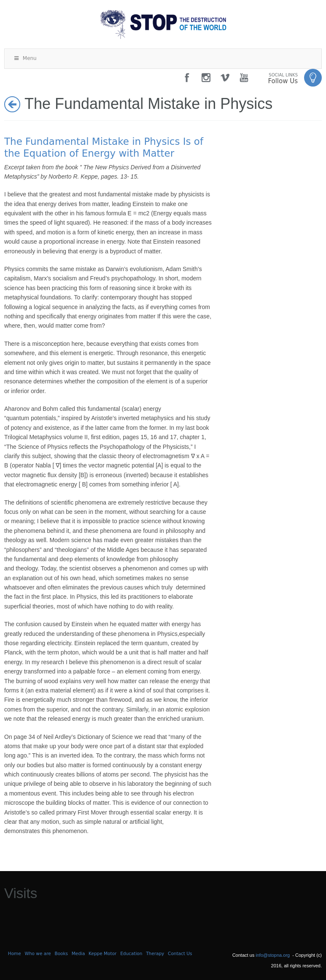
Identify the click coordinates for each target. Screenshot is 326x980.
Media (78, 953)
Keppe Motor (102, 953)
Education (131, 953)
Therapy (155, 953)
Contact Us (180, 953)
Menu (25, 58)
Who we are (38, 953)
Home (15, 953)
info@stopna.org (273, 955)
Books (61, 953)
